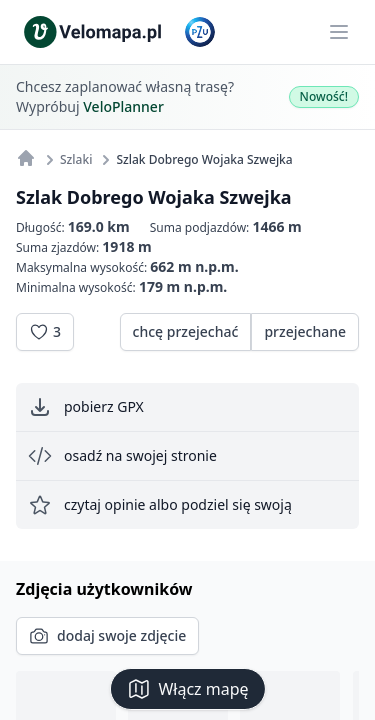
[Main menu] (339, 32)
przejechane (305, 331)
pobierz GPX (86, 407)
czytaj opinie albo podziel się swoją (160, 505)
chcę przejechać (186, 331)
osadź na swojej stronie (122, 456)
